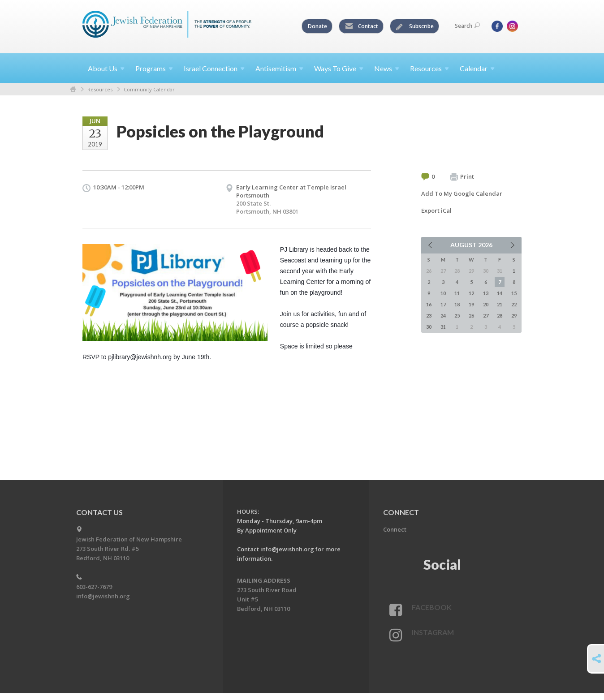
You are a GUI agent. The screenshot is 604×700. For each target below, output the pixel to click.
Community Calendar (149, 89)
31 (443, 327)
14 (500, 293)
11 (457, 293)
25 (457, 316)
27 (486, 316)
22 (514, 304)
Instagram (433, 632)
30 (429, 327)
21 (500, 304)
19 (471, 304)
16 (429, 304)
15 (514, 293)
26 (471, 316)
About (106, 68)
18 (457, 304)
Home (73, 89)
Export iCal (436, 210)
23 (429, 316)
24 (443, 316)
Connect (395, 529)
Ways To (339, 68)
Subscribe (415, 26)
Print (462, 177)
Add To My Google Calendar (462, 193)
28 (500, 316)
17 (443, 304)
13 (486, 293)
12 (471, 293)
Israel (214, 68)
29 (514, 316)
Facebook (432, 607)
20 (486, 304)
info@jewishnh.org (103, 596)
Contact (362, 26)
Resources (100, 89)
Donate (317, 26)
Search (467, 26)
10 (443, 293)
